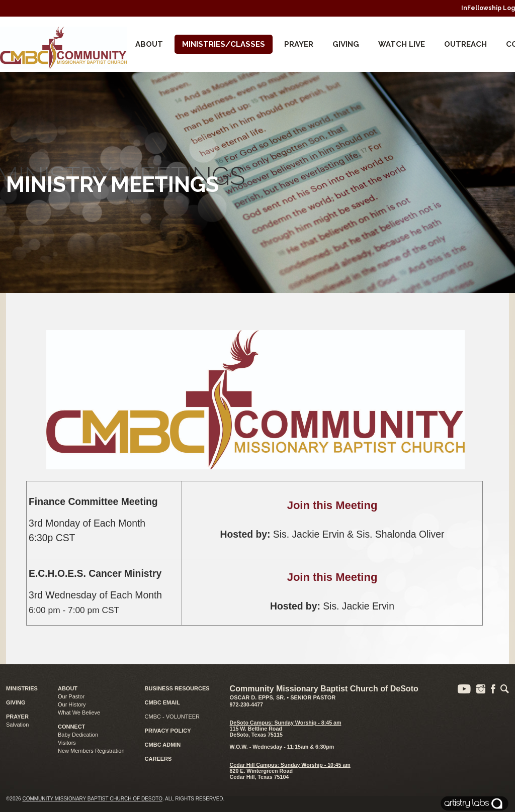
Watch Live (402, 44)
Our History (72, 704)
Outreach (465, 44)
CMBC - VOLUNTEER (172, 717)
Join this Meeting (332, 505)
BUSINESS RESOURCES (177, 688)
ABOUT (68, 688)
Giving (346, 44)
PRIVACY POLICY (168, 731)
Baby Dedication (78, 735)
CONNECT (71, 727)
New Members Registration (91, 751)
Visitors (67, 743)
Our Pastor (71, 696)
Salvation (17, 725)
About (149, 44)
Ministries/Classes (224, 44)
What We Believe (79, 713)
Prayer (299, 44)
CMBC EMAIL (162, 702)
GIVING (16, 702)
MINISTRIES (22, 688)
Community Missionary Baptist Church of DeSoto (92, 799)
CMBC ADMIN (163, 745)
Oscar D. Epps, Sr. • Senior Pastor (283, 697)
